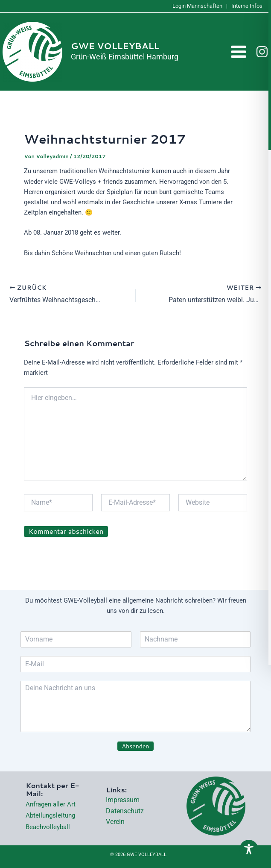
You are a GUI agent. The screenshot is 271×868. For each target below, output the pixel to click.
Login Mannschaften (197, 6)
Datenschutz (125, 811)
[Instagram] (262, 52)
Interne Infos (247, 6)
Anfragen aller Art (51, 804)
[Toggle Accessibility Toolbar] (249, 850)
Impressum (123, 800)
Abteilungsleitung (50, 815)
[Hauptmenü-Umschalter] (239, 52)
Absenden (136, 746)
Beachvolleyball (48, 827)
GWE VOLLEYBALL (115, 46)
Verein (115, 822)
